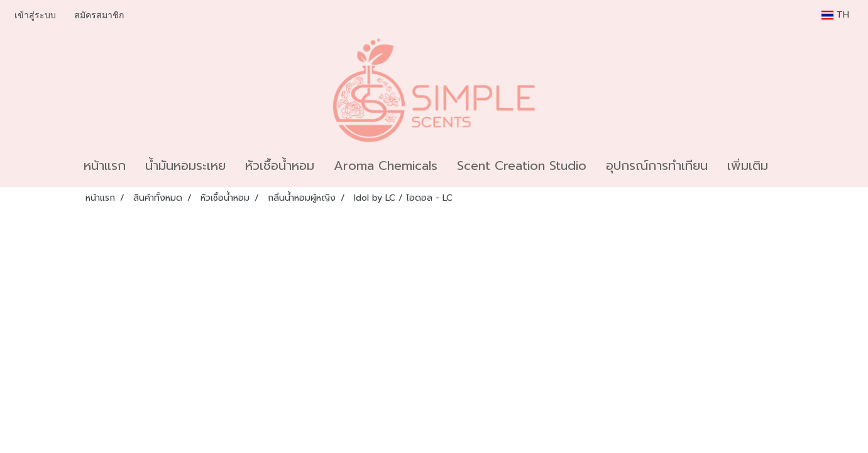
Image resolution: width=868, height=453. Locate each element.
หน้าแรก (105, 165)
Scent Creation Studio (522, 165)
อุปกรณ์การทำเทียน (657, 165)
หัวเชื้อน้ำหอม (280, 165)
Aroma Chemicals (386, 165)
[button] (789, 165)
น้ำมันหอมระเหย (185, 165)
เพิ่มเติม (748, 165)
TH (835, 15)
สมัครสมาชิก (99, 15)
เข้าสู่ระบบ (35, 15)
